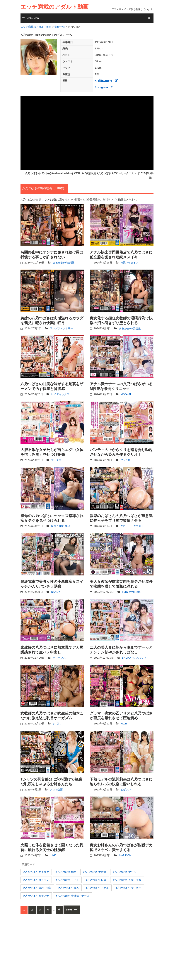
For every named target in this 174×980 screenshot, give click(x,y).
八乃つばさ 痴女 (67, 871)
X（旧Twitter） (104, 80)
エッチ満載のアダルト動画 (54, 7)
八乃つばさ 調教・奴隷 (38, 887)
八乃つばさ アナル (98, 887)
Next (72, 908)
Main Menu (33, 18)
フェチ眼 (56, 459)
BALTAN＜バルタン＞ (135, 657)
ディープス (59, 657)
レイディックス (60, 394)
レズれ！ (58, 723)
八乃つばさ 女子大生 (37, 871)
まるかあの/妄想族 (64, 262)
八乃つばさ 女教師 (95, 871)
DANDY (56, 591)
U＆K (53, 855)
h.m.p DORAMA (60, 525)
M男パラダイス (129, 262)
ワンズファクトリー (61, 328)
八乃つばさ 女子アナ (37, 895)
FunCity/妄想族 (131, 591)
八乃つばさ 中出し (125, 871)
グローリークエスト (132, 525)
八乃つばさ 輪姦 (69, 887)
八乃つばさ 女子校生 (129, 887)
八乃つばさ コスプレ (37, 879)
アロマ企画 (56, 789)
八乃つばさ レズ (96, 879)
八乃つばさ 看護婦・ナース (73, 895)
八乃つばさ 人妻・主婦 (128, 879)
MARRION (125, 855)
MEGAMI (126, 394)
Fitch (124, 723)
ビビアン (126, 789)
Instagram (101, 87)
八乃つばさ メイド (68, 879)
